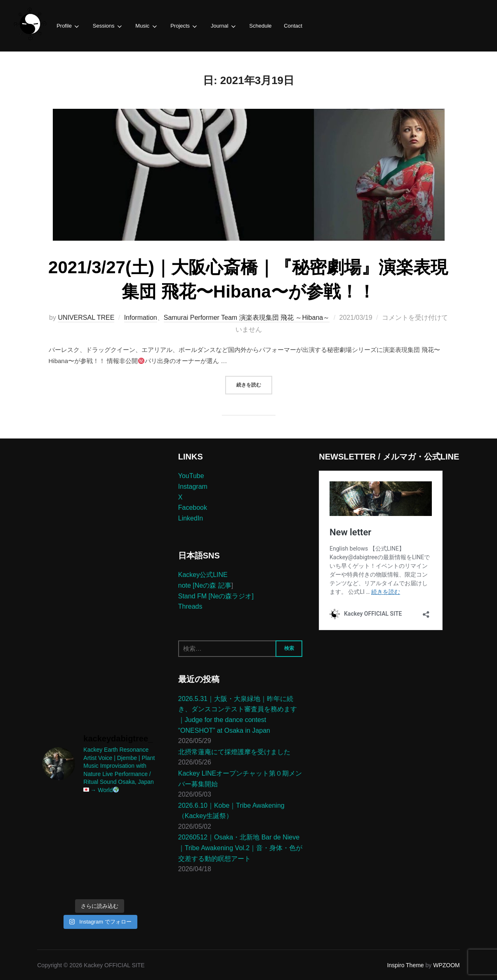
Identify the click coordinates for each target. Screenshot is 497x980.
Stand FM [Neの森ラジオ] (216, 595)
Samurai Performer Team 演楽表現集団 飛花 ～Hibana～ (247, 317)
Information (141, 317)
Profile (68, 26)
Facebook (193, 507)
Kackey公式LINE (203, 574)
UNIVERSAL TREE (86, 317)
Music (145, 26)
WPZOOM (446, 965)
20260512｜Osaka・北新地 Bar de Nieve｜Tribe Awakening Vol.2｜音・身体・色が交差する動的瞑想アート (240, 847)
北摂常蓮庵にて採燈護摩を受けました (234, 751)
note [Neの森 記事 (205, 585)
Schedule (257, 26)
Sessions (107, 26)
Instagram (193, 486)
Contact (289, 26)
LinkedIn (191, 517)
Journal (221, 26)
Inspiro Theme (405, 965)
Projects (182, 26)
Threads (190, 606)
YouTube (191, 475)
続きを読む (254, 383)
